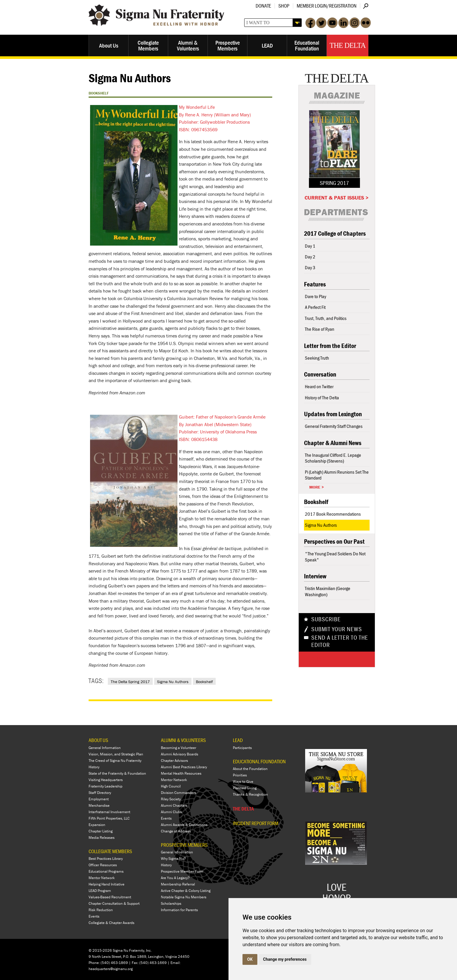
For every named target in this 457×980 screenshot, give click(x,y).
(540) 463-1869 (114, 963)
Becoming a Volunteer (179, 748)
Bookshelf (204, 682)
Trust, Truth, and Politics (326, 318)
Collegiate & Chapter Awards (111, 923)
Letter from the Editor (330, 346)
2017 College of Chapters (335, 233)
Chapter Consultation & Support (114, 903)
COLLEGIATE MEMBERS (110, 851)
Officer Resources (103, 865)
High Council (171, 786)
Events (94, 916)
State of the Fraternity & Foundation (117, 773)
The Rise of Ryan (320, 329)
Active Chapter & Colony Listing (186, 891)
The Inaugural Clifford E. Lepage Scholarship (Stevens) (333, 458)
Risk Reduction (101, 910)
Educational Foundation (307, 45)
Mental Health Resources (181, 773)
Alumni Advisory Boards (180, 754)
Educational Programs (106, 871)
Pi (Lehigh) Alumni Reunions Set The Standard (337, 475)
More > (317, 487)
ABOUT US (98, 740)
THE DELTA (243, 809)
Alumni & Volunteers (188, 45)
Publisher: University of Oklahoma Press (218, 432)
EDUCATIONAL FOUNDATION (259, 761)
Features (315, 284)
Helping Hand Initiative (107, 884)
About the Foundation (250, 769)
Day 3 (310, 267)
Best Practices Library (106, 859)
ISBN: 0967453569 (198, 129)
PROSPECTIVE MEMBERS (184, 845)
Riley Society (171, 799)
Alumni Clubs (171, 812)
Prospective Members (228, 45)
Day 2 (310, 257)
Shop (284, 6)
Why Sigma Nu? (173, 859)
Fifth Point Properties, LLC (109, 818)
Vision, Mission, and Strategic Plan (116, 754)
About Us (109, 45)
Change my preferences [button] (285, 959)
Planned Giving (245, 788)
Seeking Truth (317, 358)
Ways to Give (243, 782)
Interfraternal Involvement (109, 812)
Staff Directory (100, 793)
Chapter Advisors (174, 761)
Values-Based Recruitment (110, 897)
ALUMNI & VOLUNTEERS (183, 740)
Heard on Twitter (319, 386)
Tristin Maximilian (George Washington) (328, 591)
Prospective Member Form (182, 871)
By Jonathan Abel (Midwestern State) (215, 424)
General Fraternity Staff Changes (334, 426)
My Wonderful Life (197, 107)
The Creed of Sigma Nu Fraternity (115, 761)
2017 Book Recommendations (333, 514)
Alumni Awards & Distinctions (184, 825)
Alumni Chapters (174, 805)
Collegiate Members (148, 45)
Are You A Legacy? (175, 878)
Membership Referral (178, 884)
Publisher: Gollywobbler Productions (214, 122)
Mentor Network (102, 878)
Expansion (97, 825)
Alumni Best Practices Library (184, 767)
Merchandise (99, 805)
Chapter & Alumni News (333, 443)
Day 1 (310, 246)
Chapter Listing (101, 831)
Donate (263, 6)
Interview (315, 576)
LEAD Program (100, 891)
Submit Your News (337, 629)
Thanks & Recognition (250, 794)
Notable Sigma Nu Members (184, 897)
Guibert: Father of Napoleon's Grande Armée (222, 417)
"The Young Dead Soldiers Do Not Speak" (335, 556)
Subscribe (326, 619)
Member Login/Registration (327, 6)
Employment (99, 799)
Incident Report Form (256, 823)
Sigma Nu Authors (173, 682)
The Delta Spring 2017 (130, 682)
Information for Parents (179, 910)
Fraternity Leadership (106, 786)
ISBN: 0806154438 (198, 439)
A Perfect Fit (315, 307)
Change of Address (176, 831)
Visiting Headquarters (106, 780)
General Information (105, 748)
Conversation (320, 374)
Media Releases (102, 838)
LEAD (267, 45)
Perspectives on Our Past (334, 541)
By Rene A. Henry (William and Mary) (215, 115)
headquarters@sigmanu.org (111, 969)
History (94, 767)
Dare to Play (315, 296)
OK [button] (250, 959)
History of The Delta (322, 398)
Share (320, 659)
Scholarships (171, 903)
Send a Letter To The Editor (340, 641)
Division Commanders (179, 793)
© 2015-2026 (100, 950)
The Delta (348, 45)
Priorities (240, 775)
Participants (242, 748)
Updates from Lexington (333, 414)
